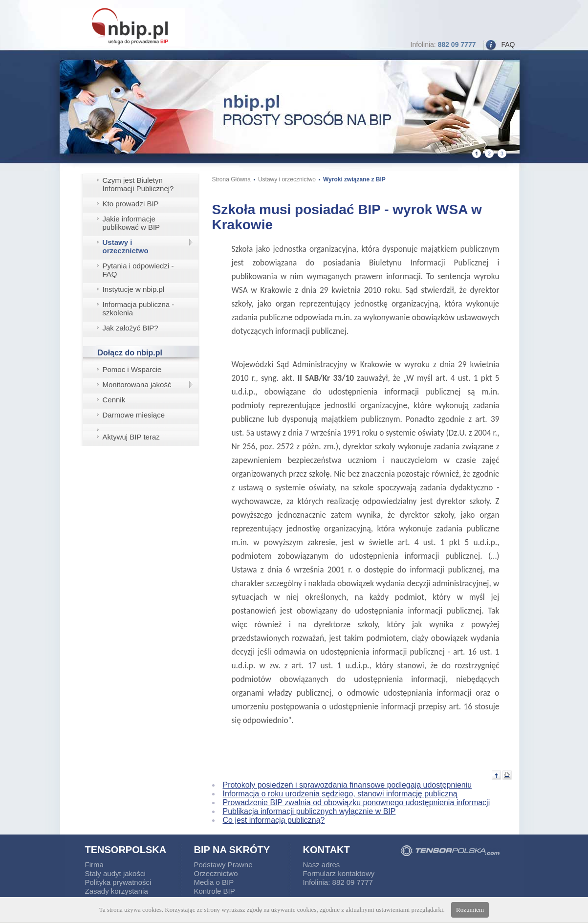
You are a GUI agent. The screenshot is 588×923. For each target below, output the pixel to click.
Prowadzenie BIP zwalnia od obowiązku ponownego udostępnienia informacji (357, 802)
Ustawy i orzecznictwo (126, 246)
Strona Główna (231, 179)
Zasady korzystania (117, 891)
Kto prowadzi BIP (131, 204)
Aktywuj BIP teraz (131, 437)
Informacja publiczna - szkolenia (139, 308)
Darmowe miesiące (134, 415)
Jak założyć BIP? (131, 328)
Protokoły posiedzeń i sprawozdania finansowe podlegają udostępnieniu (348, 785)
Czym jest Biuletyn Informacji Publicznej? (138, 184)
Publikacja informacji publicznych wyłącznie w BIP (309, 811)
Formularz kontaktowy (339, 873)
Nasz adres (322, 865)
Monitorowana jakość (137, 385)
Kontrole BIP (215, 891)
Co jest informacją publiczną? (274, 820)
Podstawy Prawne (223, 865)
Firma (94, 865)
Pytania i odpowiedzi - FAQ (138, 270)
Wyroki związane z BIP (354, 179)
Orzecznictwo (216, 873)
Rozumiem (470, 910)
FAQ (508, 44)
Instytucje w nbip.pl (134, 289)
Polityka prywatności (118, 882)
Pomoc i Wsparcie (132, 369)
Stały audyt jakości (115, 873)
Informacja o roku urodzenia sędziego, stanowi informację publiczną (340, 794)
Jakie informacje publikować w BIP (131, 223)
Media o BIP (214, 882)
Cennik (114, 400)
